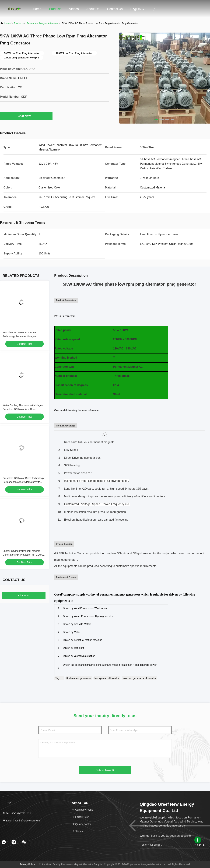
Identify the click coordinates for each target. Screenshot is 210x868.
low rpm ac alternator (107, 678)
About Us (93, 9)
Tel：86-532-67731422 (17, 813)
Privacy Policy (27, 864)
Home (37, 9)
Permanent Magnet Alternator (43, 23)
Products (55, 9)
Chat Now (26, 116)
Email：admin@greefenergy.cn (21, 821)
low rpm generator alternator (139, 678)
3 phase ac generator (79, 678)
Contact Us (115, 9)
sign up (199, 845)
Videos (74, 9)
